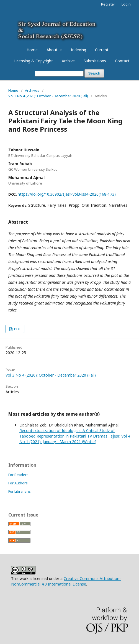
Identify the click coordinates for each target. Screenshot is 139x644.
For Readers (18, 475)
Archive (68, 61)
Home (32, 50)
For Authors (18, 483)
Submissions (95, 61)
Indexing (78, 50)
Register (108, 4)
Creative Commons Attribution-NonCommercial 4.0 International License (66, 581)
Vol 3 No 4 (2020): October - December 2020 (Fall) (48, 96)
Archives (32, 90)
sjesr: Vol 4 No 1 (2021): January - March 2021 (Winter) (75, 439)
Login (126, 4)
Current (102, 50)
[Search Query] (59, 74)
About (53, 50)
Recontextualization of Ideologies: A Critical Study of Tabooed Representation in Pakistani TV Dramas (67, 433)
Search (94, 73)
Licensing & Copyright (33, 61)
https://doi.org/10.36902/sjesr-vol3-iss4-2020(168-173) (67, 194)
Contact (122, 61)
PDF (17, 329)
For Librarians (20, 491)
